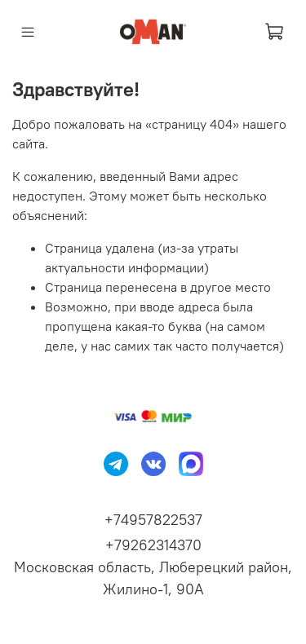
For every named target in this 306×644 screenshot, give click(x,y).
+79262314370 (153, 545)
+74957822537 (153, 520)
